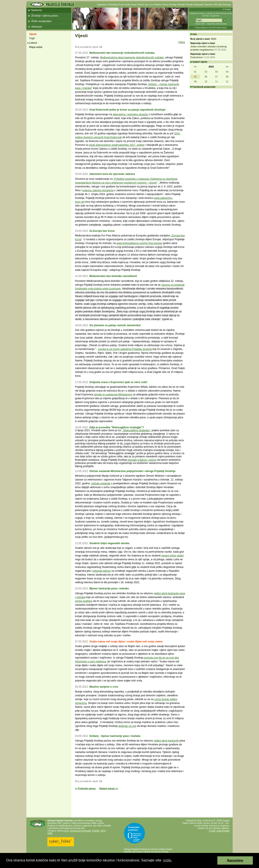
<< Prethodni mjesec (85, 789)
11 (217, 81)
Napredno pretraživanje (217, 24)
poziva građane (84, 601)
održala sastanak (101, 483)
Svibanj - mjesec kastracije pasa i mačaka (115, 736)
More (182, 42)
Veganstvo (102, 5)
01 (195, 72)
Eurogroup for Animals (80, 831)
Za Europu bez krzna (102, 231)
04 (227, 72)
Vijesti (33, 34)
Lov (151, 5)
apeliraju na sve (127, 726)
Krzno (122, 5)
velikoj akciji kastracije (166, 741)
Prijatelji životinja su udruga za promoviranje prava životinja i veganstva (211, 15)
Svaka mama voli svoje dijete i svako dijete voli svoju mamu (126, 642)
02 (206, 72)
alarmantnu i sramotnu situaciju (130, 114)
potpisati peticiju (102, 571)
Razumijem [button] (235, 860)
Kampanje (199, 5)
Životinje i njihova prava (45, 16)
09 (195, 81)
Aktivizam (37, 27)
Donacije (227, 5)
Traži (32, 38)
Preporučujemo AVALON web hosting (211, 28)
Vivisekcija (113, 5)
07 (217, 77)
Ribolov (158, 5)
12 (227, 81)
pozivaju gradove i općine (142, 460)
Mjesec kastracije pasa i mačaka (109, 588)
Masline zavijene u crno (104, 687)
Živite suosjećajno (41, 21)
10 (206, 81)
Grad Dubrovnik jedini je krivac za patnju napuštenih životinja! (127, 110)
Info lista (218, 5)
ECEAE (96, 831)
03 (217, 72)
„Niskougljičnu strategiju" (136, 430)
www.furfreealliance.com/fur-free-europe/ (139, 243)
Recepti (181, 5)
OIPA (50, 833)
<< (195, 67)
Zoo (147, 5)
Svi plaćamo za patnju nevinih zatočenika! (115, 325)
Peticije (189, 5)
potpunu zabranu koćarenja (98, 190)
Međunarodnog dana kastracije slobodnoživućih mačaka (132, 58)
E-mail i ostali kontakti (219, 831)
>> (227, 67)
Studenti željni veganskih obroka (109, 543)
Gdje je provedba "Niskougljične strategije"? (117, 427)
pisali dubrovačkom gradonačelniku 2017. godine (117, 145)
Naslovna (37, 10)
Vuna (134, 5)
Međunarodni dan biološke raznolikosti (113, 276)
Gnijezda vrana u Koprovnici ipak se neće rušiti (118, 382)
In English (227, 9)
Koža (128, 5)
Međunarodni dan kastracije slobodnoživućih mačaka (122, 53)
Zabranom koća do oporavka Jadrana (112, 174)
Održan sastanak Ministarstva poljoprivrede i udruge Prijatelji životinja (132, 471)
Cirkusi (141, 5)
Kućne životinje (169, 5)
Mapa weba (200, 24)
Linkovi (33, 43)
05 (195, 77)
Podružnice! (197, 57)
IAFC (103, 831)
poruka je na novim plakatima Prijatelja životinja (125, 349)
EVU (67, 831)
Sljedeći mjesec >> (109, 789)
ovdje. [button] (168, 860)
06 (206, 77)
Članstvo (209, 5)
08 (227, 77)
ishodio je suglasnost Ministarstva (113, 395)
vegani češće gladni (172, 556)
